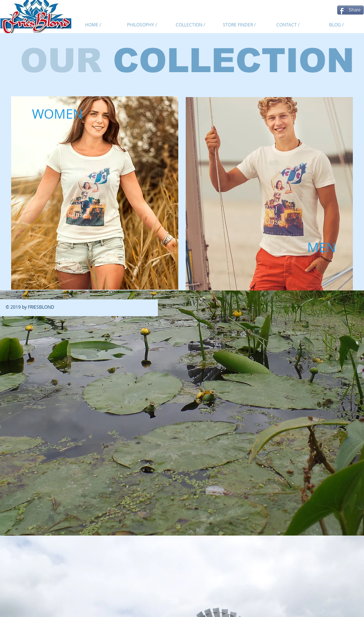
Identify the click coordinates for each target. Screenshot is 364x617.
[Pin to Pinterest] (328, 9)
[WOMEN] (57, 114)
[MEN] (321, 247)
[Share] (350, 10)
